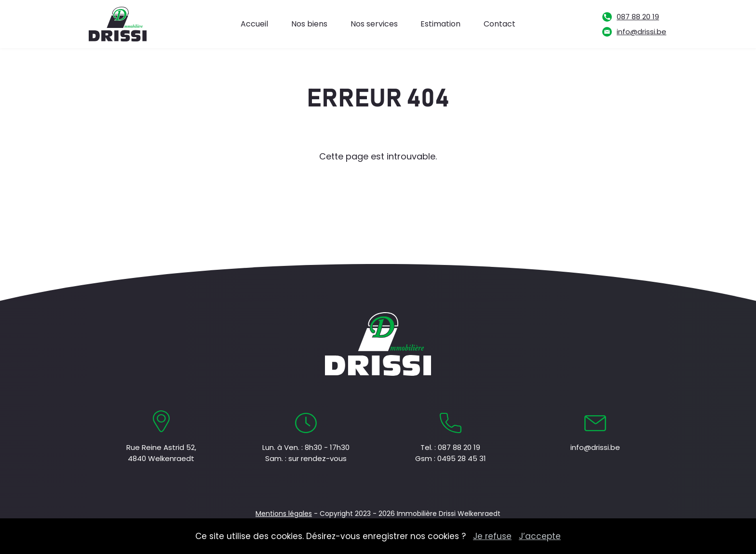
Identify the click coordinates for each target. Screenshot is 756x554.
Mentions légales (284, 514)
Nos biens (309, 24)
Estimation (440, 24)
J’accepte (540, 536)
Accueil (254, 24)
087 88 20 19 (638, 17)
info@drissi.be (641, 32)
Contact (499, 24)
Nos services (374, 24)
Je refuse (492, 536)
